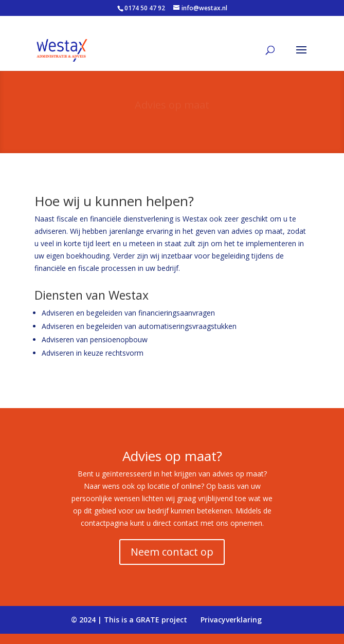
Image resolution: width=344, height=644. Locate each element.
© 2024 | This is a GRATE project (129, 620)
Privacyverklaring (231, 620)
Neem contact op (172, 552)
